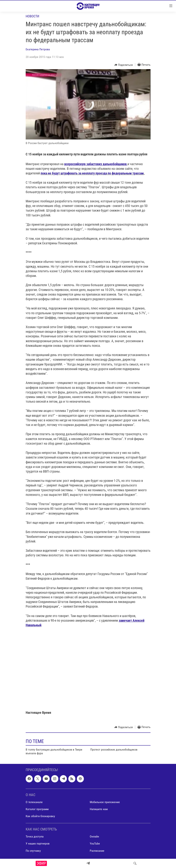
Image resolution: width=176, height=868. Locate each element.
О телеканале (34, 802)
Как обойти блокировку (40, 816)
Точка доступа (35, 836)
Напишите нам (99, 809)
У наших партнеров (38, 843)
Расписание (97, 851)
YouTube (95, 843)
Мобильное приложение (105, 802)
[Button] (124, 65)
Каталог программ (37, 809)
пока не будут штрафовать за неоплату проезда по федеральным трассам (92, 173)
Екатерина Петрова (38, 49)
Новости (32, 16)
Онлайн (94, 836)
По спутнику (33, 851)
